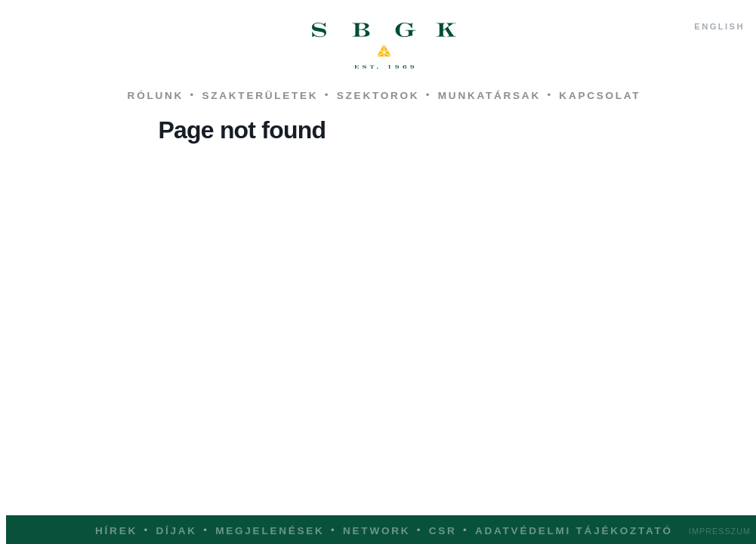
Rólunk (156, 96)
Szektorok (378, 96)
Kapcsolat (600, 96)
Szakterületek (260, 96)
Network (376, 531)
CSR (443, 531)
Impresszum (720, 531)
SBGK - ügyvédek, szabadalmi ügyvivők (384, 46)
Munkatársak (489, 96)
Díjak (176, 531)
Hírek (116, 531)
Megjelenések (270, 531)
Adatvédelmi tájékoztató (574, 531)
